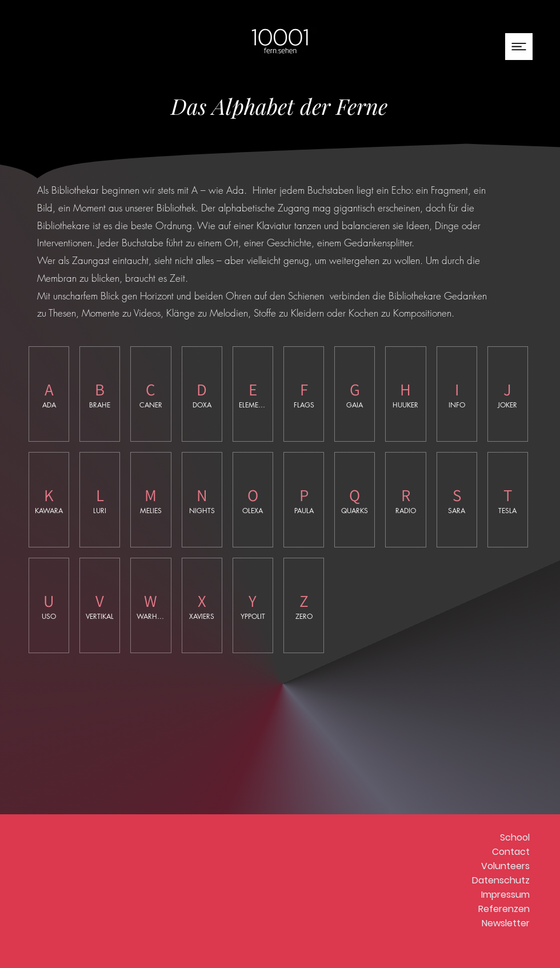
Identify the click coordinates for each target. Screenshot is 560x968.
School (515, 837)
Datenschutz (501, 880)
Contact (511, 852)
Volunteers (505, 866)
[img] (100, 394)
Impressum (505, 895)
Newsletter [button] (506, 923)
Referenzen (504, 909)
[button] (519, 47)
